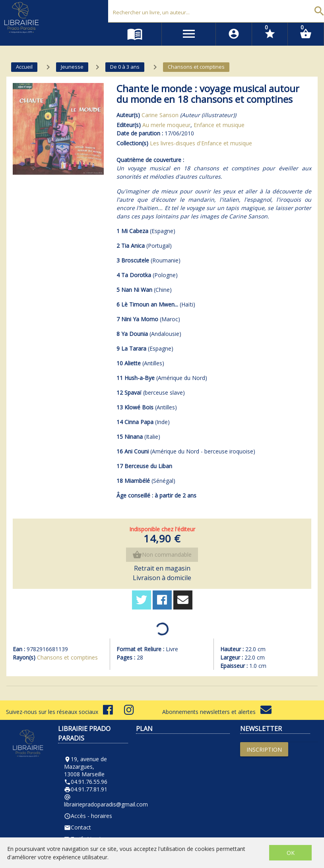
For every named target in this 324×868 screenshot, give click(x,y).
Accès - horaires (88, 816)
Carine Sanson (160, 115)
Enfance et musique (219, 125)
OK (291, 853)
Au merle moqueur (166, 125)
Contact (78, 827)
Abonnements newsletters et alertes (217, 712)
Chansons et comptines (67, 657)
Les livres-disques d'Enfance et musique (201, 143)
